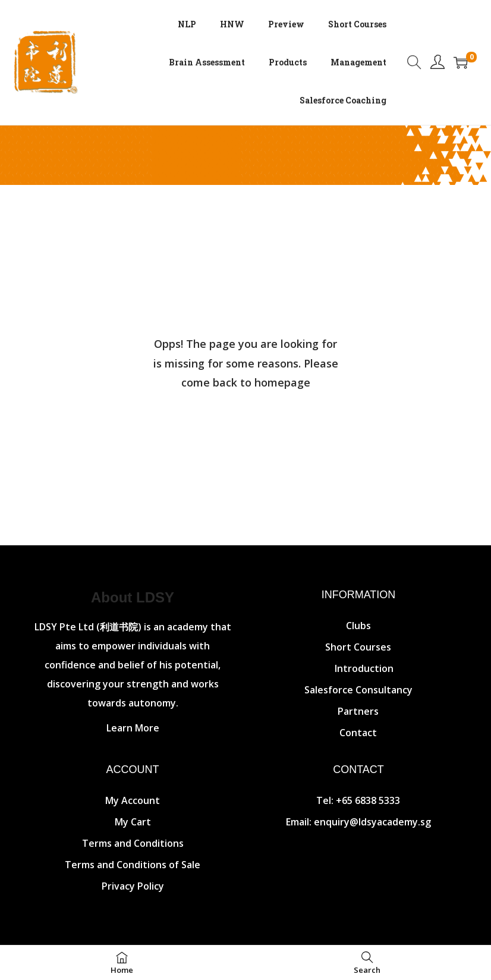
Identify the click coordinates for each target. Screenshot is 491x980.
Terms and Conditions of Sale (133, 865)
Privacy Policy (133, 886)
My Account (133, 800)
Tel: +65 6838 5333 (358, 800)
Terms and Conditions (133, 843)
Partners (358, 711)
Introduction (364, 668)
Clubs (358, 626)
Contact (358, 733)
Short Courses (358, 647)
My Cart (133, 822)
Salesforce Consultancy (358, 690)
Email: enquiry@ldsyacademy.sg (358, 822)
